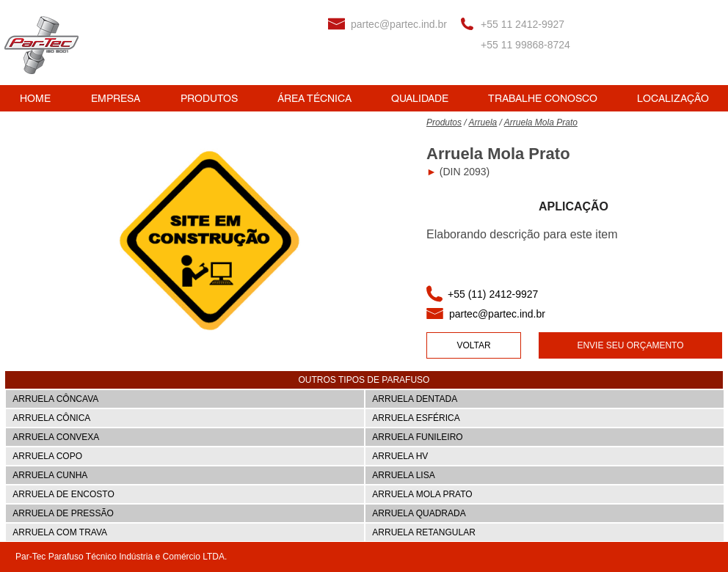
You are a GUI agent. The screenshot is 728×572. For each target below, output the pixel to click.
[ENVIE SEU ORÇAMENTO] (630, 345)
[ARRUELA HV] (545, 456)
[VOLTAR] (474, 345)
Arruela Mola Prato (541, 122)
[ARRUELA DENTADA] (545, 399)
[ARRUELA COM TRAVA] (185, 532)
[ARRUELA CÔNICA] (185, 418)
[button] (364, 380)
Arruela (483, 122)
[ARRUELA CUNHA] (185, 475)
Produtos (444, 122)
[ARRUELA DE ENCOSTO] (185, 494)
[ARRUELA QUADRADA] (545, 513)
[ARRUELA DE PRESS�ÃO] (185, 513)
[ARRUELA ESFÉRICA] (545, 418)
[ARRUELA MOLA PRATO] (545, 494)
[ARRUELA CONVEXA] (185, 437)
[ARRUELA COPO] (185, 456)
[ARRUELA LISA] (545, 475)
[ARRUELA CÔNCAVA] (185, 399)
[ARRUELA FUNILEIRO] (545, 437)
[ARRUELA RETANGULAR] (545, 532)
